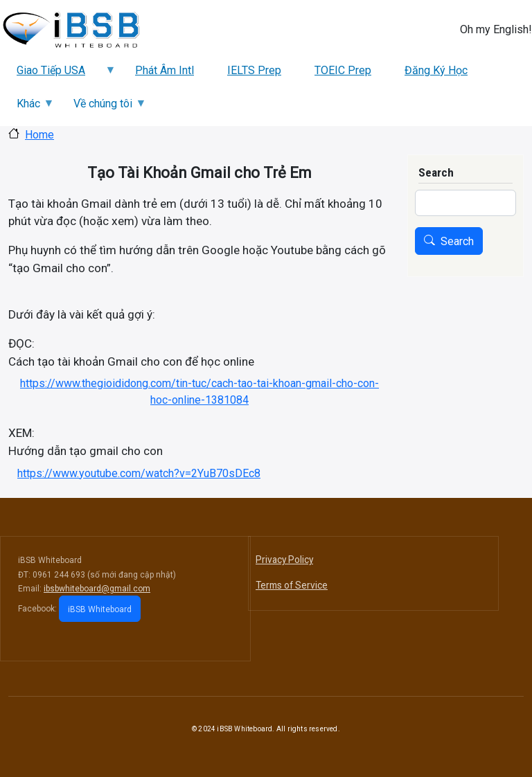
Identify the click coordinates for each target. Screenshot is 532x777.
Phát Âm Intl (165, 70)
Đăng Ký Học (436, 70)
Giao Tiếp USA (59, 75)
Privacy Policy (284, 560)
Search (457, 241)
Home (39, 135)
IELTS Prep (254, 70)
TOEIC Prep (343, 70)
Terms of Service (292, 585)
